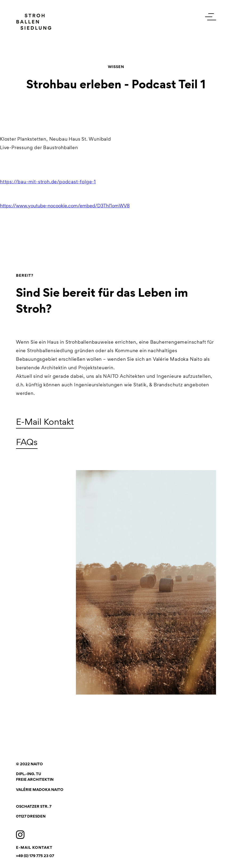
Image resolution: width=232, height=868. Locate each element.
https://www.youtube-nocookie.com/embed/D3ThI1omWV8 (65, 206)
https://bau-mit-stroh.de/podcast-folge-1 (48, 182)
